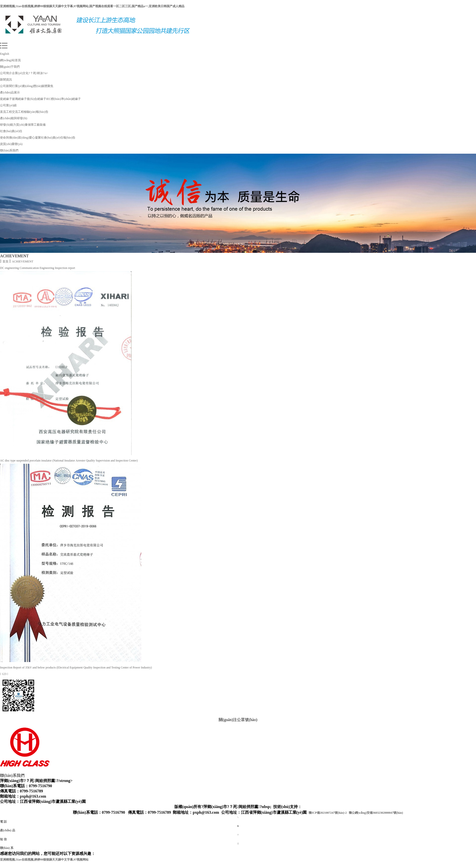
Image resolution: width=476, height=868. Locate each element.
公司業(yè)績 (8, 105)
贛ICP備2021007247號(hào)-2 (328, 813)
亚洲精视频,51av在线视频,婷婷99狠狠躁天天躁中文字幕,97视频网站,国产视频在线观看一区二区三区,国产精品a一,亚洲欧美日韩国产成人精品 (92, 6)
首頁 (5, 261)
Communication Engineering (37, 268)
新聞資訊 (6, 80)
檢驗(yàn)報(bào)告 (36, 112)
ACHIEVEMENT (23, 261)
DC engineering (10, 268)
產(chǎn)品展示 (10, 92)
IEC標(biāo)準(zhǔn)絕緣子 (63, 99)
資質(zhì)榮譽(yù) (11, 144)
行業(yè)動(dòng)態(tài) (27, 86)
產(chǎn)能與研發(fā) (14, 118)
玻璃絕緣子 (19, 99)
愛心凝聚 (35, 138)
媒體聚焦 (47, 86)
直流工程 (6, 112)
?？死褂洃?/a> (38, 73)
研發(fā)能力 (8, 125)
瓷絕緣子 (6, 99)
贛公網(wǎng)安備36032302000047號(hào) (376, 813)
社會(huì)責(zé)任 (11, 131)
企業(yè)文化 (20, 73)
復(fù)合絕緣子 (36, 99)
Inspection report (65, 268)
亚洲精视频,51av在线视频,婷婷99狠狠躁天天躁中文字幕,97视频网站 (44, 860)
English (5, 54)
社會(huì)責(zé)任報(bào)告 (58, 138)
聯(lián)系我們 (9, 150)
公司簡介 (6, 73)
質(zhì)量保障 (25, 125)
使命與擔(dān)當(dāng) (15, 138)
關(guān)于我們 (10, 67)
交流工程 (18, 112)
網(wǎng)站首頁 (10, 60)
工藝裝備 (40, 125)
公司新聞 (6, 86)
